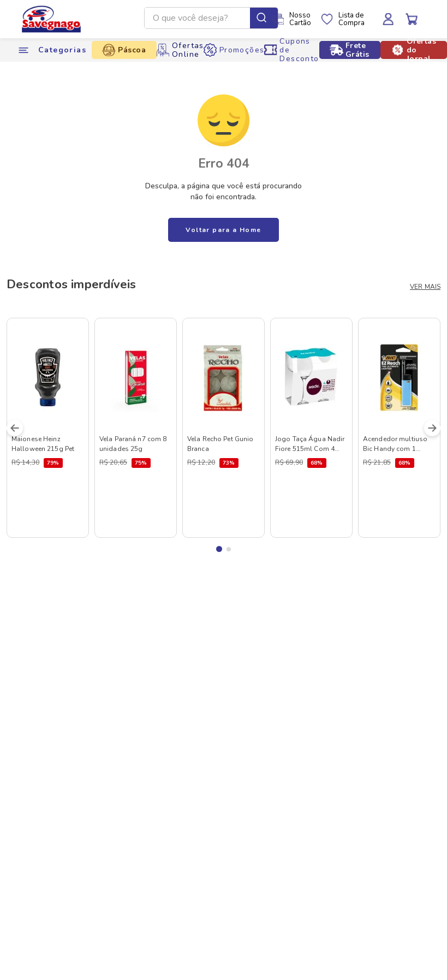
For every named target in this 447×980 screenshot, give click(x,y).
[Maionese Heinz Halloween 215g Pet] (48, 428)
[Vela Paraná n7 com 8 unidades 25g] (136, 428)
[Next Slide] (432, 428)
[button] (219, 549)
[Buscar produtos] (264, 18)
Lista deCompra (351, 19)
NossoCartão (300, 19)
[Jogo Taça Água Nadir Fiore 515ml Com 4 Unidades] (311, 428)
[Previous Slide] (15, 428)
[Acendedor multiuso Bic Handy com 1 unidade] (399, 428)
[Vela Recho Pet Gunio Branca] (223, 428)
